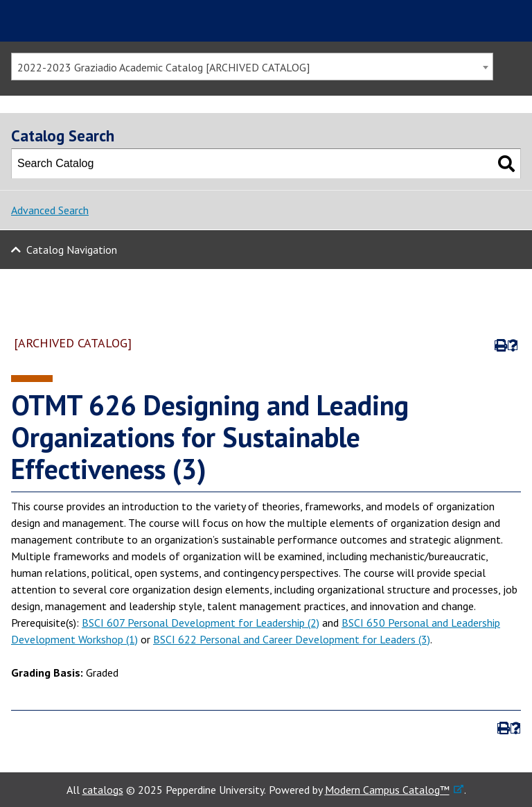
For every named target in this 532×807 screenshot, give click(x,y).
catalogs (103, 790)
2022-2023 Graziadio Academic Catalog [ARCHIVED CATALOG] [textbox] (163, 67)
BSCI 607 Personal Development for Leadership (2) (201, 623)
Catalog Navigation (72, 250)
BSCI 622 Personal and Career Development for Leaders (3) (292, 639)
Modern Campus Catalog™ (387, 790)
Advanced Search (50, 210)
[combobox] (252, 67)
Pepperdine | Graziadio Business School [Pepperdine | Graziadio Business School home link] (94, 21)
